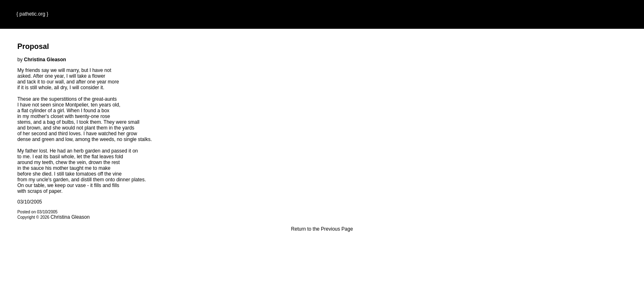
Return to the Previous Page (322, 229)
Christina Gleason (70, 217)
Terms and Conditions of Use (322, 247)
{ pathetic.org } (32, 14)
